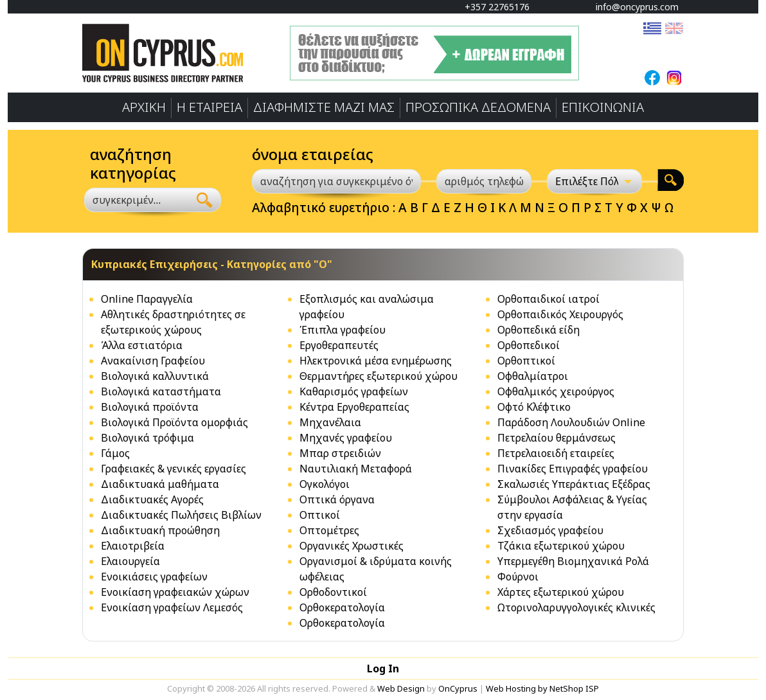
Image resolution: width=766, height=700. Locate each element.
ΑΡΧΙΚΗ (144, 107)
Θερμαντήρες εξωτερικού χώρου (379, 376)
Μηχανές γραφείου (346, 438)
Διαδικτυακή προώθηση (160, 530)
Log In (383, 669)
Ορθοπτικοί (526, 361)
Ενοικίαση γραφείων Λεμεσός (172, 607)
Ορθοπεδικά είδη (539, 330)
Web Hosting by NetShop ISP (542, 688)
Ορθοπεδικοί (529, 345)
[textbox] (129, 200)
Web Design (401, 688)
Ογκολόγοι (325, 484)
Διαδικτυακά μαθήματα (160, 484)
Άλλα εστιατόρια (142, 345)
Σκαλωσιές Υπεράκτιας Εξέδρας (574, 484)
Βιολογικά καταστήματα (161, 391)
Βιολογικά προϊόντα (150, 407)
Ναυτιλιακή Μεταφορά (356, 469)
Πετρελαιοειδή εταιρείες (556, 453)
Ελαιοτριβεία (133, 546)
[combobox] (137, 200)
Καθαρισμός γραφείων (354, 391)
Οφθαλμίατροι (533, 376)
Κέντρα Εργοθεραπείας (354, 407)
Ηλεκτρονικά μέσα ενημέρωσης (376, 361)
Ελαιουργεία (130, 561)
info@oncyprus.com (631, 7)
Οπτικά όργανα (337, 499)
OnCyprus (458, 688)
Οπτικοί (320, 515)
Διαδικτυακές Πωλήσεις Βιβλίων (181, 515)
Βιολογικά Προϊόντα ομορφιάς (174, 422)
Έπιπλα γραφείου (343, 330)
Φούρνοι (518, 577)
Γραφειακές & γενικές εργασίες (174, 469)
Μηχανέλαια (330, 422)
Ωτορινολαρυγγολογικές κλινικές (576, 607)
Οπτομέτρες (329, 530)
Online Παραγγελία (147, 299)
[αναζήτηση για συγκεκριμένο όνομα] (336, 181)
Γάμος (115, 453)
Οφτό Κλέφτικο (534, 407)
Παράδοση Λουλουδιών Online (571, 422)
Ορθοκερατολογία (342, 607)
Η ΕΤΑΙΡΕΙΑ (209, 107)
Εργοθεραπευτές (339, 345)
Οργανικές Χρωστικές (352, 546)
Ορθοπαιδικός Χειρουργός (560, 314)
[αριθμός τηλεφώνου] (484, 181)
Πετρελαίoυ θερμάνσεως (557, 438)
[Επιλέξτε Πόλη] (594, 181)
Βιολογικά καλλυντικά (155, 376)
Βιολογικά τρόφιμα (147, 438)
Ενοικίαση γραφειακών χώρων (175, 592)
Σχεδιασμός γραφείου (550, 530)
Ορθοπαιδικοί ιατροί (548, 299)
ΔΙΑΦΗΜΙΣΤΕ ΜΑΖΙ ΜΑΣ (324, 107)
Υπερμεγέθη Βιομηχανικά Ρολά (573, 561)
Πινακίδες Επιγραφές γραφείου (573, 469)
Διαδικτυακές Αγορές (152, 499)
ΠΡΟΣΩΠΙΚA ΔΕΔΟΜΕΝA (478, 107)
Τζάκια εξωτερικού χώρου (561, 546)
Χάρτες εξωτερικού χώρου (561, 592)
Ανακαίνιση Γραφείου (153, 361)
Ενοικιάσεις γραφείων (154, 577)
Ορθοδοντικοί (333, 592)
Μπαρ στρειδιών (340, 453)
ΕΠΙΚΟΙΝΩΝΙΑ (603, 107)
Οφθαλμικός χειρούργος (556, 391)
